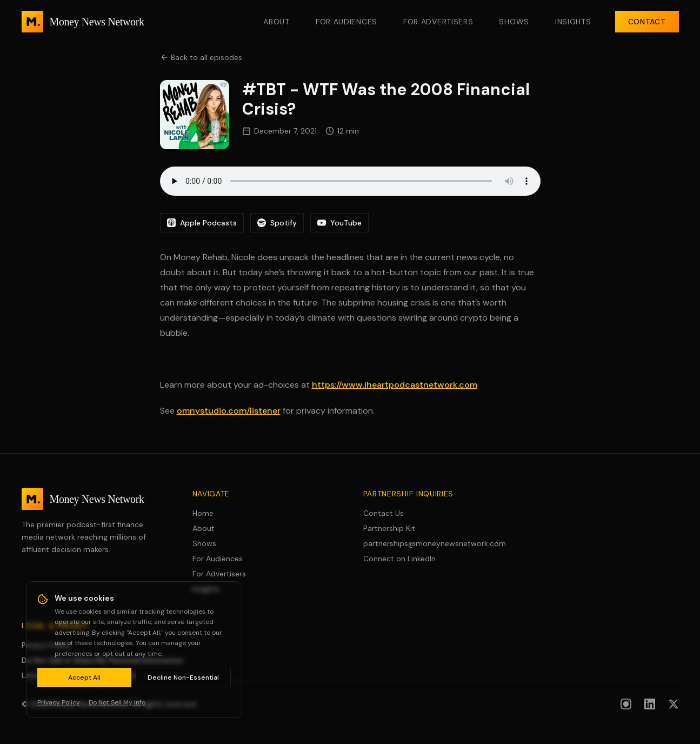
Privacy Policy (46, 645)
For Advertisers (438, 22)
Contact (647, 22)
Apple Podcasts (202, 223)
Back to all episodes (201, 57)
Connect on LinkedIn (399, 559)
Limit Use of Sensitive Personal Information (98, 675)
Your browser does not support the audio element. (350, 181)
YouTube (339, 223)
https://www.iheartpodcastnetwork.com (395, 385)
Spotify (277, 223)
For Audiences (346, 22)
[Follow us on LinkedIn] (650, 704)
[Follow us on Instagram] (626, 704)
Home (203, 513)
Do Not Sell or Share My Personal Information (102, 660)
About (276, 22)
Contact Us (384, 513)
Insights (573, 22)
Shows (514, 22)
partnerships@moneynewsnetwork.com (435, 543)
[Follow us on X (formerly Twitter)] (674, 704)
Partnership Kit (389, 528)
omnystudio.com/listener (229, 411)
